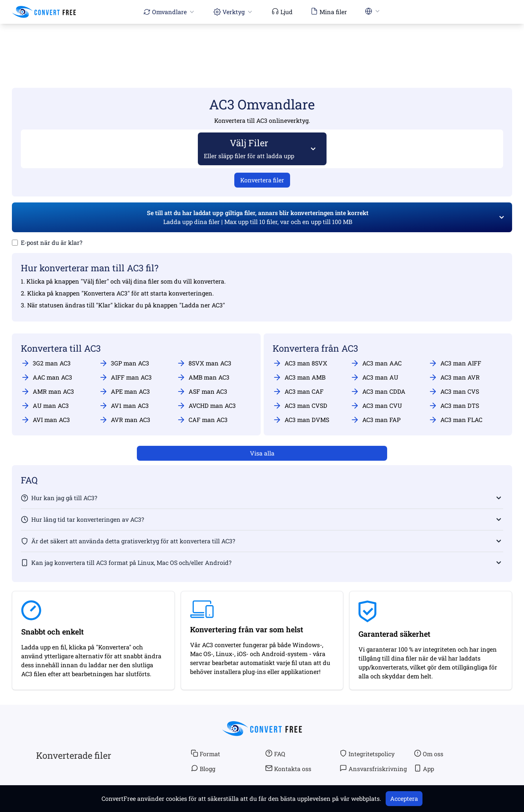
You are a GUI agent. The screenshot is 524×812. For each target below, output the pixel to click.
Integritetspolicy (367, 754)
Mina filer (329, 12)
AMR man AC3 (47, 391)
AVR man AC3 (125, 420)
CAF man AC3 (202, 420)
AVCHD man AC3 (206, 406)
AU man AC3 (45, 406)
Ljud (282, 12)
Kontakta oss (288, 768)
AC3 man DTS (454, 406)
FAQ (275, 754)
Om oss (429, 754)
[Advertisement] (262, 45)
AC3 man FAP (375, 420)
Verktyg (234, 12)
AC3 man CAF (298, 391)
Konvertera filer (262, 180)
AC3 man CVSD (300, 406)
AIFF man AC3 (125, 377)
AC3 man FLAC (455, 420)
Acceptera (404, 798)
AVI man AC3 (45, 420)
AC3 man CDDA (378, 391)
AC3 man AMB (299, 377)
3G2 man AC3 (46, 363)
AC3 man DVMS (301, 420)
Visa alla (262, 453)
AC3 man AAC (376, 363)
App (424, 768)
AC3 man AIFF (455, 363)
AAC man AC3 (46, 377)
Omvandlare (169, 12)
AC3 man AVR (454, 377)
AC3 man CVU (376, 406)
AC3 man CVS (454, 391)
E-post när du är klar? (52, 242)
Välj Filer (249, 148)
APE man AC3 (124, 391)
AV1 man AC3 (124, 406)
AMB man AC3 (203, 377)
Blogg (203, 768)
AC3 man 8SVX (300, 363)
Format (205, 754)
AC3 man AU (374, 377)
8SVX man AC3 (204, 363)
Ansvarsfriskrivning (373, 768)
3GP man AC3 (124, 363)
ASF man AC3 (202, 391)
